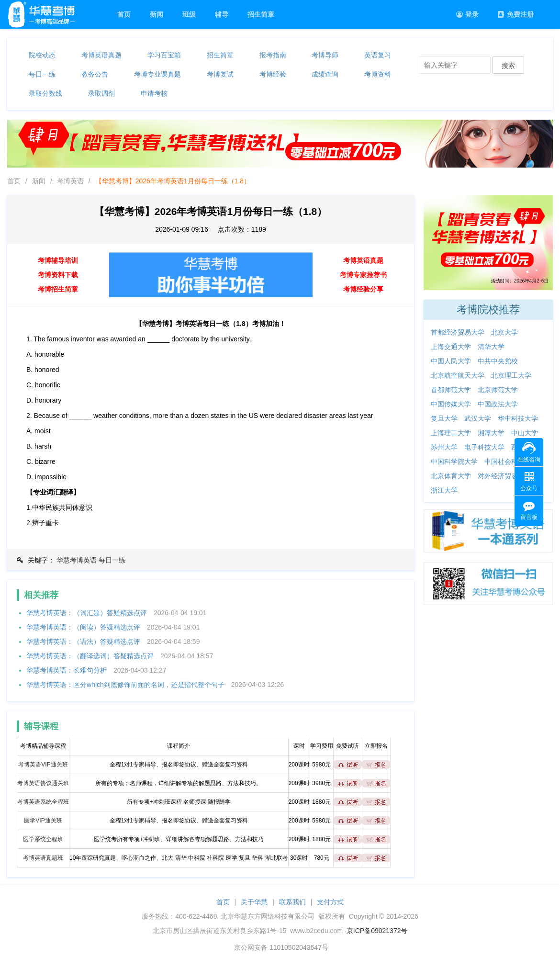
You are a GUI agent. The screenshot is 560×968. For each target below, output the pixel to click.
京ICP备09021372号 (377, 931)
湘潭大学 (491, 433)
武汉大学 (478, 418)
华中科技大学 (518, 418)
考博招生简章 (58, 289)
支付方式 (330, 902)
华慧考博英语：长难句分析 (67, 670)
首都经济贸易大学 (458, 332)
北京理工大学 (511, 375)
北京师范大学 (498, 390)
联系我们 (292, 902)
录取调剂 (101, 93)
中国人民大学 (451, 361)
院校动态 (42, 55)
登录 (467, 14)
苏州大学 (444, 447)
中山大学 (525, 433)
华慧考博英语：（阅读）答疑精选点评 (83, 627)
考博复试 (220, 74)
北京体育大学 (451, 476)
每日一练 (42, 74)
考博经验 (273, 74)
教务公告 (95, 74)
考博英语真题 (101, 55)
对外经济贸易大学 (504, 476)
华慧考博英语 (77, 560)
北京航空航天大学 (458, 375)
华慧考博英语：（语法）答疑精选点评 (83, 642)
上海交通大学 (451, 347)
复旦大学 (444, 418)
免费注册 (516, 14)
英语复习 (378, 55)
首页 (124, 14)
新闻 (157, 14)
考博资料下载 (58, 275)
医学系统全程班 (43, 839)
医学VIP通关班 (43, 821)
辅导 (222, 14)
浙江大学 (444, 490)
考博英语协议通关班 (43, 783)
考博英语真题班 (43, 858)
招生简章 (261, 14)
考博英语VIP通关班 (43, 765)
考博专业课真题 (157, 74)
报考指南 (273, 55)
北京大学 (504, 332)
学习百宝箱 (164, 55)
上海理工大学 (451, 433)
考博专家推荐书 (363, 275)
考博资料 (378, 74)
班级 (189, 14)
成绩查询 (325, 74)
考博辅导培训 (58, 260)
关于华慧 (254, 902)
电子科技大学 (484, 447)
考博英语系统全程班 (43, 802)
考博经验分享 (363, 289)
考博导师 (325, 55)
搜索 (508, 66)
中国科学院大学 (454, 461)
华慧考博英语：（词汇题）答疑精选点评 (87, 613)
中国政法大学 (498, 404)
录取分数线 (45, 93)
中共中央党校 (498, 361)
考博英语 (70, 181)
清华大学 (491, 347)
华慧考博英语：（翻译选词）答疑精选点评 (90, 656)
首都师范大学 (451, 390)
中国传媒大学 (451, 404)
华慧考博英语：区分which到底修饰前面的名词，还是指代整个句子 (125, 685)
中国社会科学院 (508, 461)
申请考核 (154, 93)
